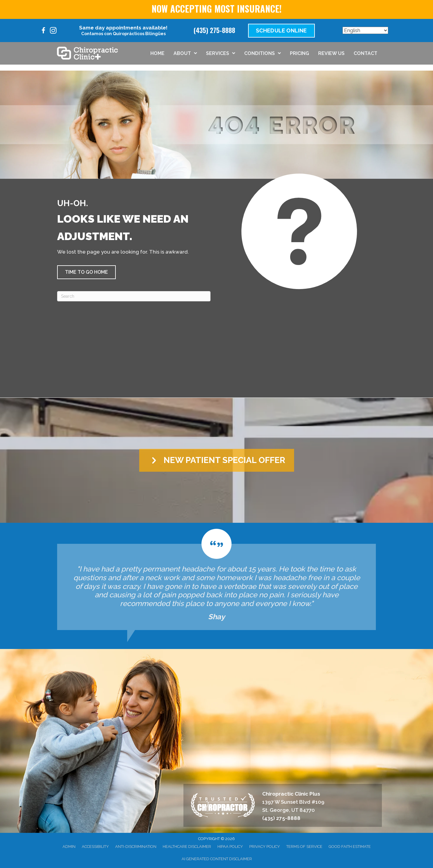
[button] (86, 272)
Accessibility (95, 847)
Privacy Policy (265, 847)
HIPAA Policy (230, 847)
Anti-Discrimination (136, 847)
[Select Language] (365, 30)
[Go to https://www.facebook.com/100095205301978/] (44, 31)
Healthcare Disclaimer (187, 847)
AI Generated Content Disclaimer (217, 859)
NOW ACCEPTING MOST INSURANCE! (217, 9)
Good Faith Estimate (350, 847)
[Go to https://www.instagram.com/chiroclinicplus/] (53, 31)
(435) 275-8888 (214, 30)
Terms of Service (304, 847)
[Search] (134, 296)
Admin (69, 847)
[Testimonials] (216, 579)
